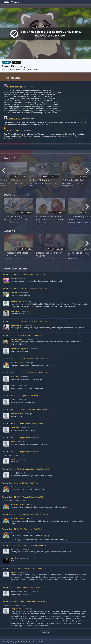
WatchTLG (12, 2)
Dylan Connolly (14, 130)
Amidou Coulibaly (15, 119)
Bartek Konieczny (15, 87)
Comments (13, 78)
